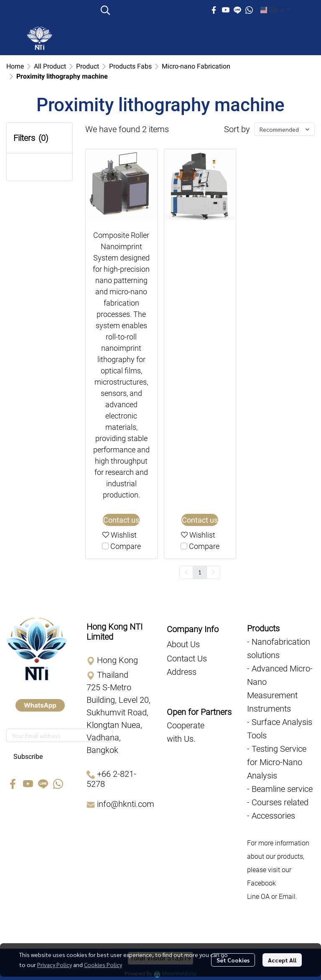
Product (88, 66)
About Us (183, 644)
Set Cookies (233, 960)
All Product (50, 66)
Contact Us (187, 658)
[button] (150, 10)
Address (182, 672)
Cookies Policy (103, 965)
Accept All (282, 960)
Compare (126, 546)
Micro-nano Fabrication (196, 66)
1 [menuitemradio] (200, 572)
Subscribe (28, 757)
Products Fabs (130, 66)
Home (15, 66)
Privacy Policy (55, 965)
